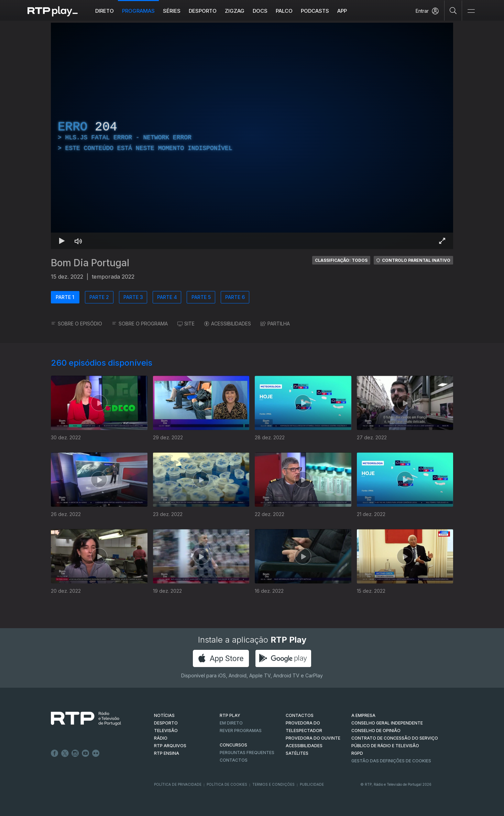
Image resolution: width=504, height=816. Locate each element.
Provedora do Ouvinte (313, 738)
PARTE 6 (235, 297)
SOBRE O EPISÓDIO (76, 324)
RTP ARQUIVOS (170, 746)
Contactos (234, 760)
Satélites (297, 753)
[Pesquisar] (453, 10)
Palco (284, 11)
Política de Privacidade (178, 784)
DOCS (260, 11)
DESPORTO (166, 723)
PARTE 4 (167, 297)
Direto (105, 11)
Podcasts (315, 11)
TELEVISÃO (166, 731)
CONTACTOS (300, 715)
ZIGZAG (235, 11)
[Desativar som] (78, 241)
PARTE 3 (133, 297)
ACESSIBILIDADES (228, 324)
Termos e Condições (273, 784)
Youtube (86, 753)
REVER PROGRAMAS (241, 731)
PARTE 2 (99, 297)
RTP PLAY (230, 715)
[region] (252, 136)
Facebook (55, 753)
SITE (186, 324)
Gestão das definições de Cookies (391, 761)
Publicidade (312, 784)
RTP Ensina (167, 753)
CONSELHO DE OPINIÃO (376, 731)
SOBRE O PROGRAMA (140, 324)
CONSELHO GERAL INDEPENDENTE (387, 723)
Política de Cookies (227, 784)
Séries (172, 11)
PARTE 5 (201, 297)
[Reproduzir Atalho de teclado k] (62, 241)
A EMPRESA (363, 715)
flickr (96, 753)
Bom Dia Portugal (90, 263)
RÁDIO (161, 738)
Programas (138, 11)
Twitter (65, 753)
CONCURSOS (233, 745)
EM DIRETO (231, 723)
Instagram (75, 753)
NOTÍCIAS (164, 715)
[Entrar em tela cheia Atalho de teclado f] (442, 241)
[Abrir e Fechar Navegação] (471, 11)
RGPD (357, 753)
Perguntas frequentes (247, 753)
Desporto (203, 11)
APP (342, 11)
